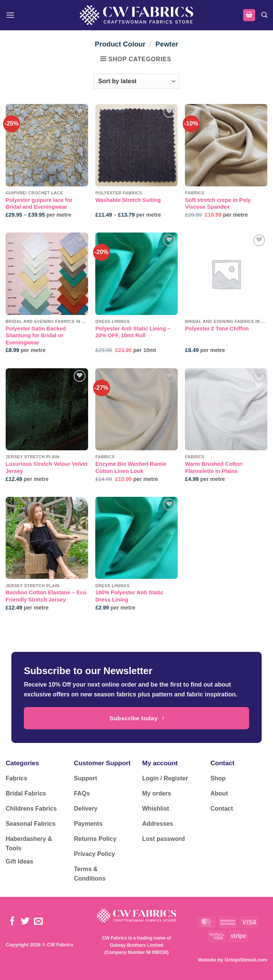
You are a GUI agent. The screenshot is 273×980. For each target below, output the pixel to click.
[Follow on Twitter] (25, 922)
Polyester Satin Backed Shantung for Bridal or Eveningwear (36, 336)
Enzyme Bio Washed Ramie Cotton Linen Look (131, 468)
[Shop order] (136, 81)
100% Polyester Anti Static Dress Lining (129, 596)
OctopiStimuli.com (246, 960)
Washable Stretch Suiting (128, 200)
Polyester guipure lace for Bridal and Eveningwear (39, 204)
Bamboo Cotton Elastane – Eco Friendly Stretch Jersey (46, 596)
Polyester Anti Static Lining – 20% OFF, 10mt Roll (133, 332)
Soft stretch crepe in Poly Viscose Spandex (218, 204)
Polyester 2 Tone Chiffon (217, 329)
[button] (10, 15)
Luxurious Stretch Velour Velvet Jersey (47, 468)
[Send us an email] (38, 922)
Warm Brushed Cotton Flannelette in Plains (214, 468)
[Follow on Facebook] (12, 922)
